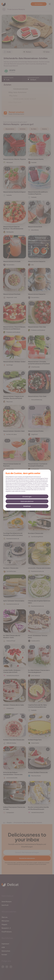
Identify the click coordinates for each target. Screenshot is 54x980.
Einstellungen (27, 496)
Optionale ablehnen (27, 501)
